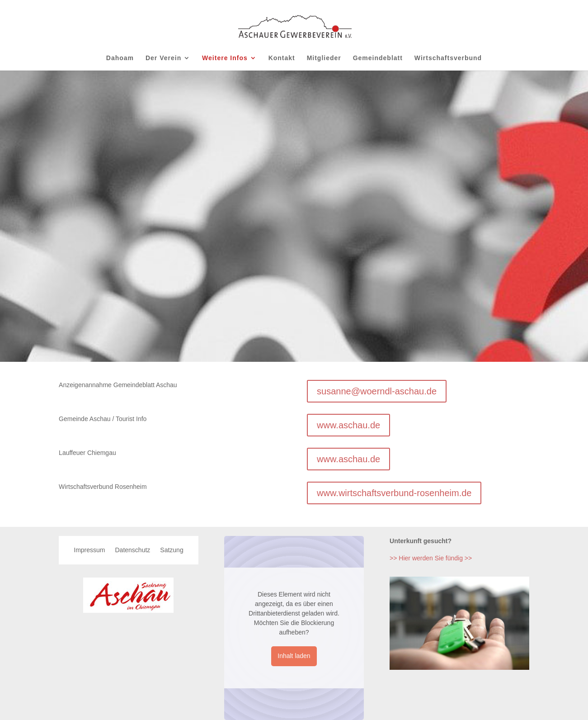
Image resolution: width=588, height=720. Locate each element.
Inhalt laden (294, 656)
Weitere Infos (225, 58)
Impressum (89, 550)
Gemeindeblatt (378, 58)
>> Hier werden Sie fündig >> (431, 558)
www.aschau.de (348, 425)
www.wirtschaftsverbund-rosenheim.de (394, 493)
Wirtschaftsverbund (448, 58)
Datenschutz (132, 550)
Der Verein (163, 58)
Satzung (172, 550)
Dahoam (120, 58)
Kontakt (282, 58)
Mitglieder (324, 58)
